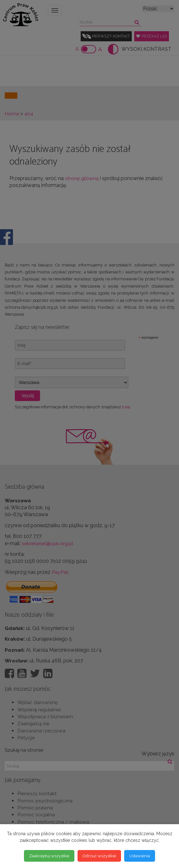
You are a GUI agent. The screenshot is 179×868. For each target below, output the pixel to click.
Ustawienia (140, 856)
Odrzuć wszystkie (99, 856)
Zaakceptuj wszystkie (49, 856)
